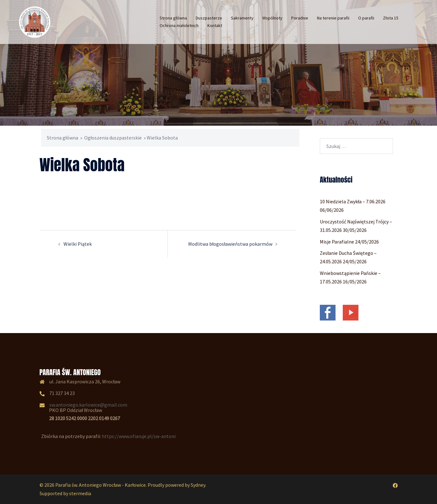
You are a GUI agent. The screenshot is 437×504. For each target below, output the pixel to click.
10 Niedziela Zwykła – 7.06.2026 (353, 201)
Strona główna (173, 18)
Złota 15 (391, 18)
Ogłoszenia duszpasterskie (113, 138)
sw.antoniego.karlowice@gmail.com (88, 405)
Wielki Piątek (78, 244)
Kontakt (215, 25)
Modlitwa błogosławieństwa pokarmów (230, 244)
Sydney (198, 485)
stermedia (80, 493)
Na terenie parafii (333, 18)
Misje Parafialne (337, 242)
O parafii (366, 18)
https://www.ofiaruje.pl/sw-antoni (139, 436)
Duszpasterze (209, 18)
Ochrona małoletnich (179, 25)
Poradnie (300, 18)
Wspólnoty (272, 18)
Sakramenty (242, 18)
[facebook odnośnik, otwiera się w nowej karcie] (395, 485)
